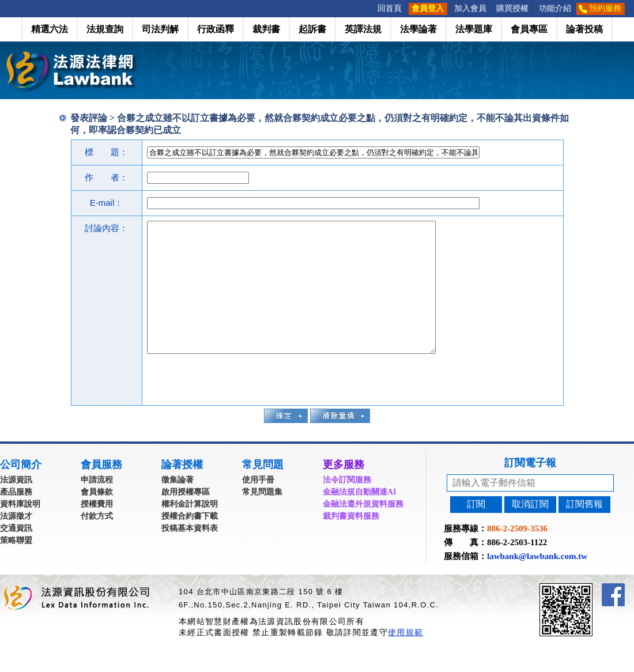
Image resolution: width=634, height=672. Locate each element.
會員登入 (428, 8)
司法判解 (160, 29)
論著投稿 (584, 29)
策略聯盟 (16, 566)
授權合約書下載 (190, 542)
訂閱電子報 (530, 489)
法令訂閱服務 (347, 506)
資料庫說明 (20, 530)
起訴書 (312, 29)
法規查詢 (105, 29)
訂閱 (476, 530)
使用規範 (405, 658)
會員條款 (97, 518)
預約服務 (605, 8)
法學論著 (418, 29)
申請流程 (97, 506)
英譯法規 (363, 29)
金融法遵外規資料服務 (363, 530)
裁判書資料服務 (351, 542)
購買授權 (512, 8)
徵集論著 (178, 506)
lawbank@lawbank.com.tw (537, 582)
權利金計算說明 (190, 530)
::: (369, 8)
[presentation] (235, 404)
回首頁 (390, 8)
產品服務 (16, 518)
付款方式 (97, 542)
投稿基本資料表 (190, 554)
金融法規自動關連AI (360, 518)
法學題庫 (474, 29)
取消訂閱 (530, 530)
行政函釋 (216, 29)
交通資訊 (16, 554)
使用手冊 (258, 506)
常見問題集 (262, 518)
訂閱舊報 (584, 530)
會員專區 (529, 29)
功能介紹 (555, 8)
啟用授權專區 (186, 518)
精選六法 (50, 29)
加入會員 (470, 8)
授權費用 (97, 530)
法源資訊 (16, 506)
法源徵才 (16, 542)
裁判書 (266, 29)
